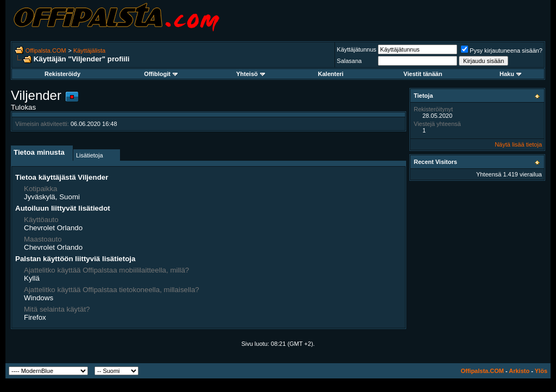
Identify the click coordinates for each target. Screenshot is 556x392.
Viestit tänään (423, 74)
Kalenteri (331, 74)
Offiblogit (161, 74)
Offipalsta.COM (46, 50)
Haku (510, 74)
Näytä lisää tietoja (518, 144)
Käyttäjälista (89, 50)
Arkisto (519, 371)
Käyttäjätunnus (356, 49)
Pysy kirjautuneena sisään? (502, 50)
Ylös (541, 371)
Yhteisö (251, 74)
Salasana (349, 61)
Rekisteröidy (62, 74)
